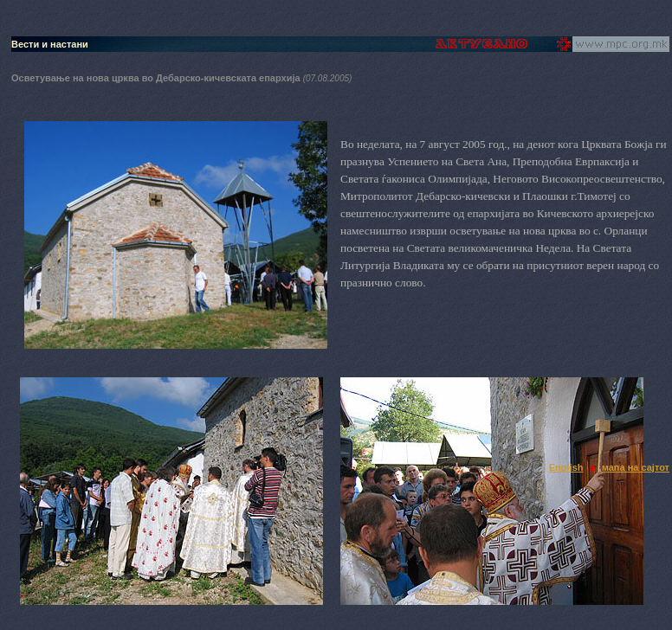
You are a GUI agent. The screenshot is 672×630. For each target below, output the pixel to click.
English (566, 467)
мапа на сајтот (636, 467)
